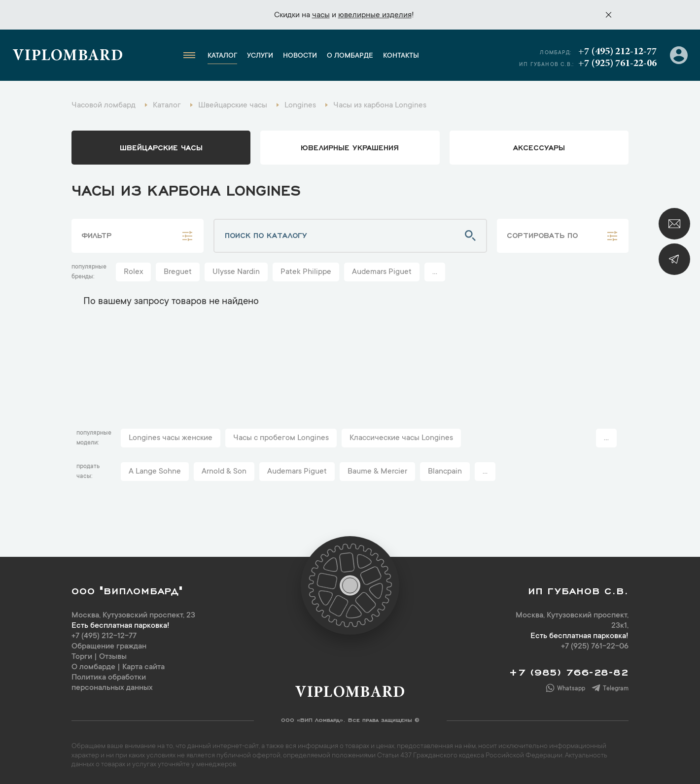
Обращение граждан (109, 647)
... (435, 272)
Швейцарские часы (161, 147)
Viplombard (68, 57)
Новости (300, 56)
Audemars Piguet (382, 272)
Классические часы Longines (401, 438)
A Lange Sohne (155, 472)
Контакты (401, 56)
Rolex (133, 272)
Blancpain (445, 472)
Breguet (178, 272)
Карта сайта (143, 667)
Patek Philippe (306, 272)
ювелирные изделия (375, 15)
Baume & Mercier (377, 472)
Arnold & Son (224, 472)
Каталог (222, 56)
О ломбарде (350, 56)
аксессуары (539, 147)
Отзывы (113, 657)
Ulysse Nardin (236, 272)
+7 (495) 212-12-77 (617, 52)
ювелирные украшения (350, 147)
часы (321, 15)
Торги (82, 657)
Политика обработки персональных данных (112, 683)
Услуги (260, 56)
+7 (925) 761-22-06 (617, 64)
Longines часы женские (171, 438)
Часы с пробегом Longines (281, 438)
